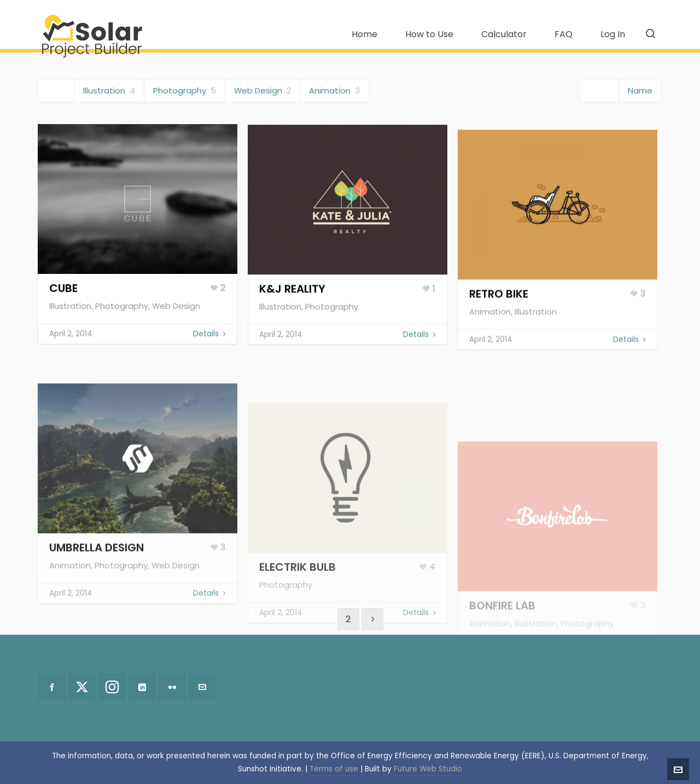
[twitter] (82, 687)
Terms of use (334, 769)
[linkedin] (142, 687)
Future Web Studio (428, 769)
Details (209, 340)
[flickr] (172, 687)
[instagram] (112, 687)
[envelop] (202, 687)
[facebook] (52, 687)
